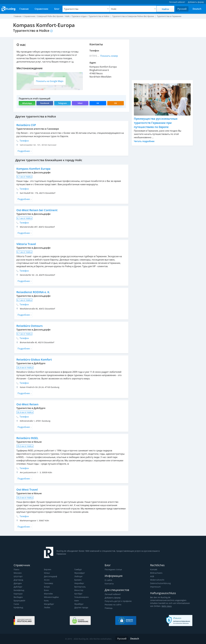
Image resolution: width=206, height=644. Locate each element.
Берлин (48, 569)
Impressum (155, 587)
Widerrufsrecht (157, 580)
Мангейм (48, 594)
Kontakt (154, 569)
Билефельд (19, 590)
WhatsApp (27, 103)
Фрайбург (79, 604)
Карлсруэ (18, 594)
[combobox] (86, 9)
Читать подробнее (144, 141)
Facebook (45, 103)
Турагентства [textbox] (71, 9)
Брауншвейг (19, 601)
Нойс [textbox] (114, 9)
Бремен (78, 580)
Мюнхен (18, 573)
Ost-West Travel (27, 490)
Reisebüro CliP (26, 125)
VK (98, 103)
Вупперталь (80, 587)
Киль (46, 601)
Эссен (47, 580)
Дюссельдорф (50, 576)
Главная (18, 16)
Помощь (109, 608)
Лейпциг (78, 576)
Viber (80, 103)
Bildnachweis (156, 573)
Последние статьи (113, 569)
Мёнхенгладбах (51, 597)
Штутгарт (18, 576)
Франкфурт (80, 573)
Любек (47, 607)
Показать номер (109, 56)
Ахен (77, 601)
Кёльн (47, 573)
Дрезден (18, 583)
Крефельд (18, 607)
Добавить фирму (113, 598)
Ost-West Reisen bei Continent (37, 210)
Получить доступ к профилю (118, 601)
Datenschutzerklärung (160, 583)
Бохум (47, 587)
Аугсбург (78, 594)
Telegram (62, 103)
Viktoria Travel (26, 244)
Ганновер (49, 583)
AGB (152, 576)
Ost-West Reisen (27, 404)
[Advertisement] (162, 59)
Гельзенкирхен (81, 597)
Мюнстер (79, 590)
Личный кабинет (113, 594)
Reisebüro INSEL (27, 438)
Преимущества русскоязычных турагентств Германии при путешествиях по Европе (156, 123)
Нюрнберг (79, 583)
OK (116, 103)
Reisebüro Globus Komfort (34, 360)
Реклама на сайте (113, 605)
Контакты (109, 584)
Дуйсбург (18, 587)
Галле (16, 604)
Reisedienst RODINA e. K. (33, 292)
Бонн (46, 590)
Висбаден (18, 597)
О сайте (108, 580)
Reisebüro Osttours (29, 326)
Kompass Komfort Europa (33, 169)
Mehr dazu (162, 606)
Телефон (23, 141)
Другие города (81, 607)
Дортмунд (18, 580)
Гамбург (78, 569)
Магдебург (49, 604)
